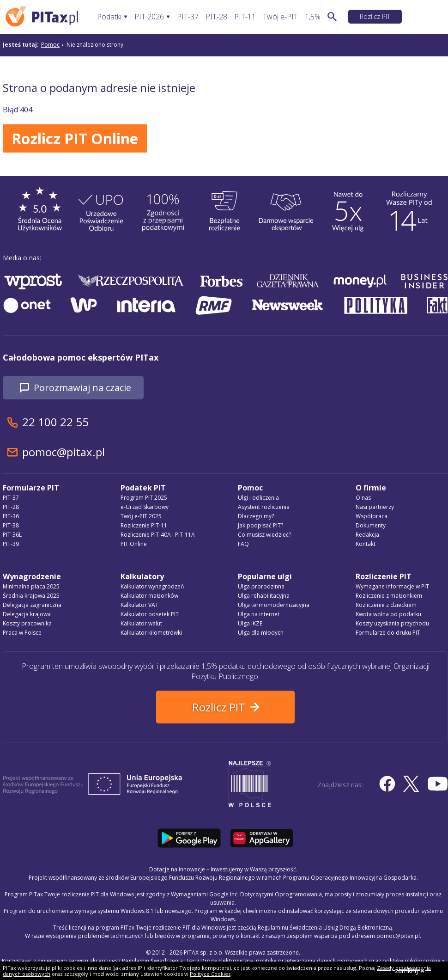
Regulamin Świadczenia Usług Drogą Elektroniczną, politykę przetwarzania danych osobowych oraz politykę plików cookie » (283, 961)
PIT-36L (12, 535)
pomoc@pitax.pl (64, 452)
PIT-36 (11, 516)
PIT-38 (11, 525)
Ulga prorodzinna (261, 586)
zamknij (410, 971)
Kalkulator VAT (139, 605)
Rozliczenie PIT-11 (144, 525)
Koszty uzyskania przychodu (392, 623)
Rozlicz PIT (375, 16)
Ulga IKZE (250, 623)
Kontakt (366, 544)
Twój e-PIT (280, 17)
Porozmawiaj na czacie (82, 388)
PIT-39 (11, 544)
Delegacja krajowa (27, 614)
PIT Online (134, 544)
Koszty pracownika (27, 623)
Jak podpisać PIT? (260, 525)
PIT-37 (188, 17)
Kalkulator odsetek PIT (150, 614)
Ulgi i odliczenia (258, 498)
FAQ (243, 544)
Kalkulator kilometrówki (151, 633)
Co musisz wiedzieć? (264, 535)
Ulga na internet (259, 614)
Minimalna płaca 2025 (31, 586)
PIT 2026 (149, 17)
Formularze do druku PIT (388, 633)
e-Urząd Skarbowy (145, 507)
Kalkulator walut (141, 623)
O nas (363, 498)
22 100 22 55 (55, 422)
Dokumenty (371, 525)
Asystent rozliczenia (264, 507)
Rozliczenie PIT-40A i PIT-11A (158, 535)
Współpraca (372, 516)
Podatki (109, 17)
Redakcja (367, 535)
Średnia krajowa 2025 (31, 596)
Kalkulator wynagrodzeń (152, 586)
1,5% (313, 17)
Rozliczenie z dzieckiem (386, 605)
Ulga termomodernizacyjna (274, 605)
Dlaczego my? (256, 516)
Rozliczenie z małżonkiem (389, 596)
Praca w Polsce (22, 633)
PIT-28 (216, 17)
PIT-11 (245, 17)
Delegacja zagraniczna (32, 605)
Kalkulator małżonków (149, 596)
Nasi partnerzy (375, 507)
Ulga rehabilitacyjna (264, 596)
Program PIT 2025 (144, 498)
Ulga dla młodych (261, 633)
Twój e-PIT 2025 (141, 516)
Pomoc (50, 45)
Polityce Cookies (210, 974)
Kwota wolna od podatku (388, 614)
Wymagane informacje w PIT (392, 586)
